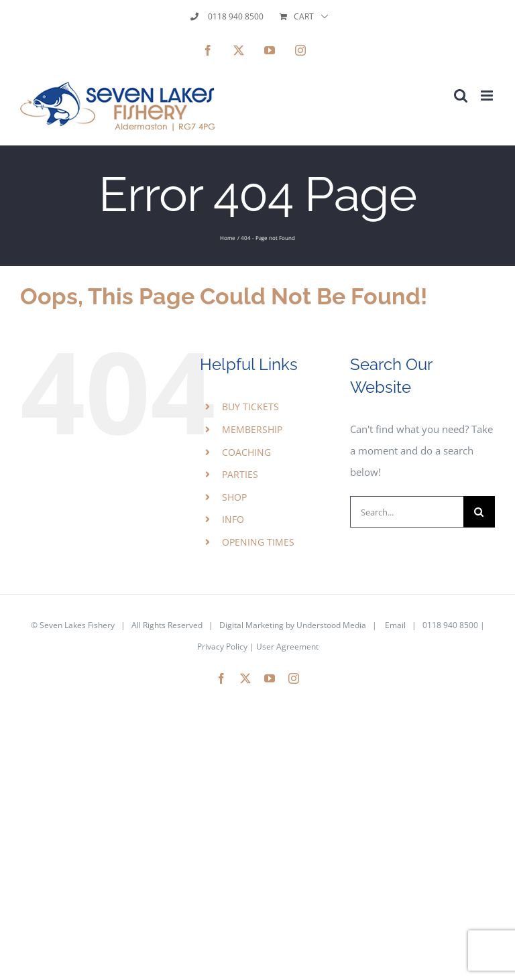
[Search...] (407, 512)
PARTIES (240, 474)
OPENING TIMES (258, 542)
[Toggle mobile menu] (488, 96)
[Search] (479, 512)
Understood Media (331, 625)
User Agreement (287, 647)
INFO (233, 519)
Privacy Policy (222, 647)
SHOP (234, 497)
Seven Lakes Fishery (77, 625)
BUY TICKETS (250, 407)
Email (395, 625)
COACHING (246, 452)
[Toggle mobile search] (461, 96)
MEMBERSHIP (252, 429)
